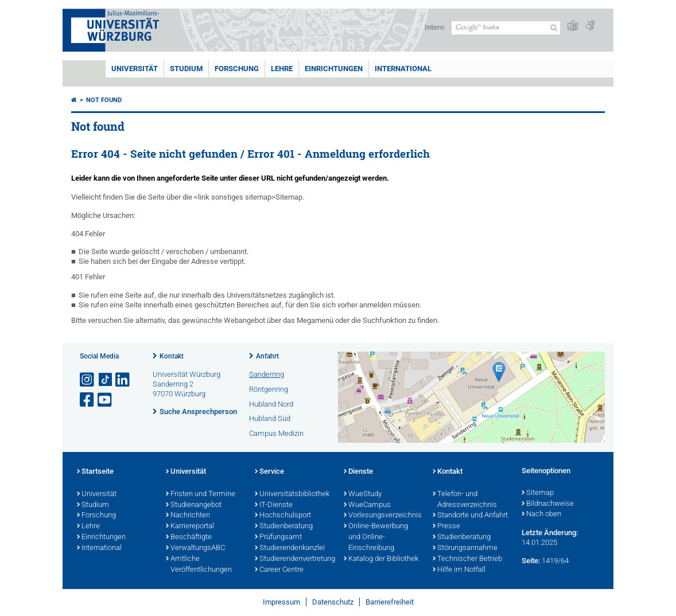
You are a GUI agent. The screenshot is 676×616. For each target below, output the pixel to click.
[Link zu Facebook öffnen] (88, 400)
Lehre (282, 69)
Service (269, 472)
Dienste (358, 472)
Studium (186, 69)
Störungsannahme (465, 548)
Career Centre (279, 570)
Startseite (95, 472)
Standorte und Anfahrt (470, 516)
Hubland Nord (271, 404)
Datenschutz (333, 602)
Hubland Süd (270, 418)
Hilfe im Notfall (459, 570)
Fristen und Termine (201, 494)
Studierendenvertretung (294, 559)
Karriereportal (190, 527)
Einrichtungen (334, 69)
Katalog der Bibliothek (381, 559)
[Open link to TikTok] (106, 380)
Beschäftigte (189, 537)
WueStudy (363, 494)
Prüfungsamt (278, 537)
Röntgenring (269, 389)
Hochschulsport (283, 516)
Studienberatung (284, 527)
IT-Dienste (274, 505)
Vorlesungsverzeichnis (382, 516)
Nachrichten (188, 516)
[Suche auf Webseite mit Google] (506, 28)
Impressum (281, 602)
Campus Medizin (276, 433)
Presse (446, 527)
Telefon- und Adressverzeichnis (465, 500)
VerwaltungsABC (195, 548)
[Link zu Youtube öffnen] (106, 400)
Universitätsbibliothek (292, 494)
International (403, 69)
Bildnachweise (548, 504)
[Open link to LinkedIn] (123, 380)
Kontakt (172, 356)
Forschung (237, 69)
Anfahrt (267, 356)
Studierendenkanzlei (290, 548)
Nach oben (541, 514)
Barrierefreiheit (390, 602)
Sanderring (267, 374)
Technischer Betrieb (467, 559)
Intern (434, 27)
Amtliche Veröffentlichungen (199, 565)
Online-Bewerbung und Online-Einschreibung (376, 537)
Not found (104, 100)
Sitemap (538, 493)
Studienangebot (194, 505)
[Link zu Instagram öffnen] (88, 380)
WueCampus (367, 505)
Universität (135, 69)
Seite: (531, 561)
